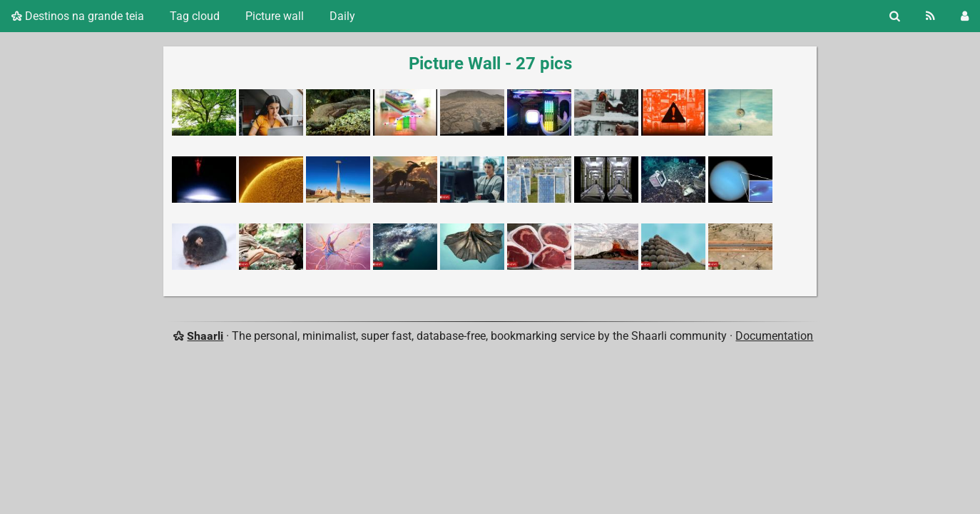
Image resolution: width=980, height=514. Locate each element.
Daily (342, 16)
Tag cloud (195, 16)
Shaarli (205, 336)
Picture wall (275, 16)
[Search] (895, 16)
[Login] (965, 16)
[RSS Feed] (930, 16)
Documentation (774, 336)
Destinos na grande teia (78, 16)
